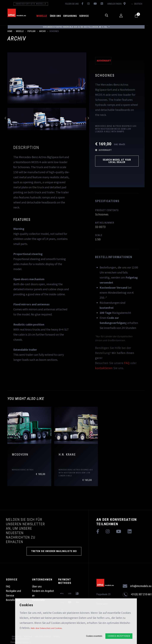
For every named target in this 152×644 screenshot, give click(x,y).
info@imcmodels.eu (137, 586)
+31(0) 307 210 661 (137, 595)
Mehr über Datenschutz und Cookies (46, 628)
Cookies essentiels (94, 636)
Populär (31, 31)
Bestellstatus (13, 600)
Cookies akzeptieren (119, 636)
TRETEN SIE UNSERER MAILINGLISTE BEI (54, 551)
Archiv (42, 31)
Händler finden (119, 4)
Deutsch (140, 4)
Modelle (43, 16)
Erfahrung (72, 16)
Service (86, 16)
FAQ (127, 363)
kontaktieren (104, 368)
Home (10, 31)
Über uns (57, 16)
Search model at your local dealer (117, 161)
